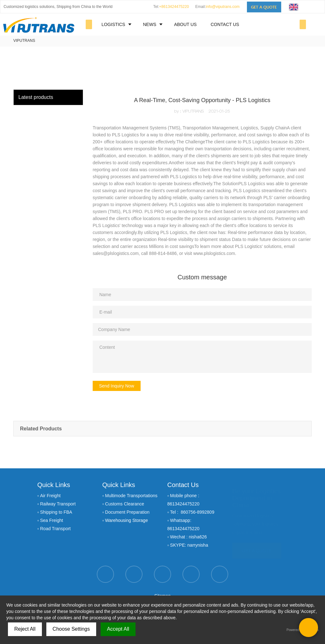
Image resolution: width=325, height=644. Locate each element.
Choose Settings (71, 629)
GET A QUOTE (257, 548)
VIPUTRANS (24, 41)
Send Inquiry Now (117, 386)
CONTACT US (225, 24)
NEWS (149, 24)
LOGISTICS (113, 24)
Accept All (118, 629)
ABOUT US (185, 24)
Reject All (25, 629)
